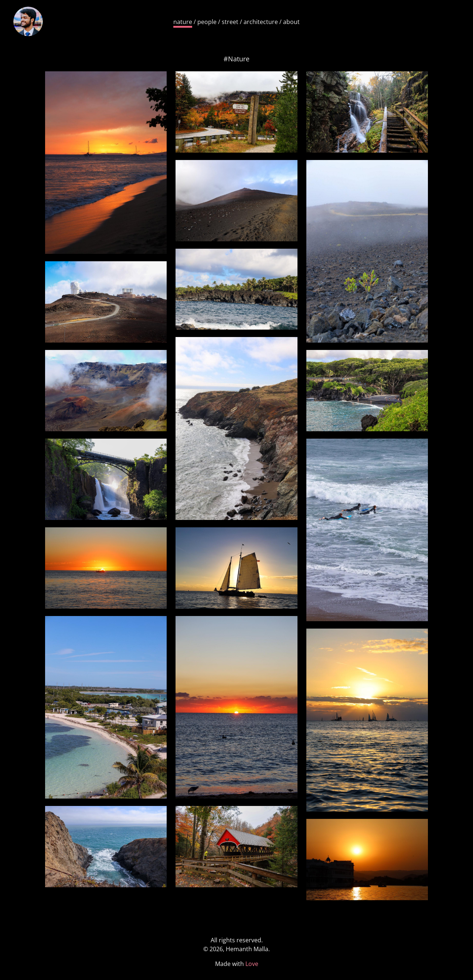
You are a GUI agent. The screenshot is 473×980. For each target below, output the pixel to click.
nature (183, 22)
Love (252, 964)
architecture (261, 22)
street (230, 22)
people (207, 22)
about (291, 22)
